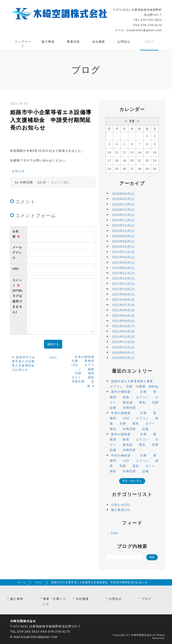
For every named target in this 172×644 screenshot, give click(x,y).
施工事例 (48, 42)
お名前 (16, 234)
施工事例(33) (121, 510)
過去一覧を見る (132, 481)
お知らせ (18, 171)
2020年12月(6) (123, 342)
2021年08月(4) (123, 300)
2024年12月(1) (123, 215)
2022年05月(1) (123, 263)
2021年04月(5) (123, 321)
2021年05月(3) (123, 316)
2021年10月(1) (123, 289)
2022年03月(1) (123, 268)
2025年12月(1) (123, 204)
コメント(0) (60, 182)
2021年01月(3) (123, 337)
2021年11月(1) (123, 284)
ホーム (22, 582)
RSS (115, 533)
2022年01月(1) (123, 273)
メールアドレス (17, 253)
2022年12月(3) (123, 252)
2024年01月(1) (123, 225)
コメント (19, 296)
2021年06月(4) (123, 310)
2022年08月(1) (123, 257)
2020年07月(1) (123, 358)
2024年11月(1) (123, 220)
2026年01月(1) (123, 199)
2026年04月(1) (123, 194)
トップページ (23, 44)
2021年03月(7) (123, 326)
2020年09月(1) (123, 353)
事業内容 (73, 42)
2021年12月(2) (123, 278)
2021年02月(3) (123, 331)
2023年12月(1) (123, 231)
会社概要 (99, 42)
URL (16, 269)
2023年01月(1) (123, 247)
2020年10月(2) (123, 347)
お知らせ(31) (121, 505)
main (53, 357)
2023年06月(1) (123, 241)
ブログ (149, 42)
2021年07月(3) (123, 305)
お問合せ (124, 42)
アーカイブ (132, 183)
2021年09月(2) (123, 294)
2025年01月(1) (123, 210)
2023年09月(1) (123, 236)
